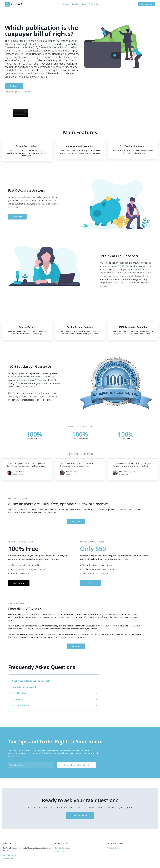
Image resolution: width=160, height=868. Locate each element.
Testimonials (94, 4)
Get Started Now (80, 816)
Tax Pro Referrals (114, 848)
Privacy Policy (60, 851)
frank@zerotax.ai (9, 855)
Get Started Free (146, 4)
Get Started (14, 86)
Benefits (75, 4)
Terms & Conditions (63, 848)
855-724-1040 (124, 266)
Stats (84, 4)
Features (66, 4)
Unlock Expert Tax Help (77, 765)
